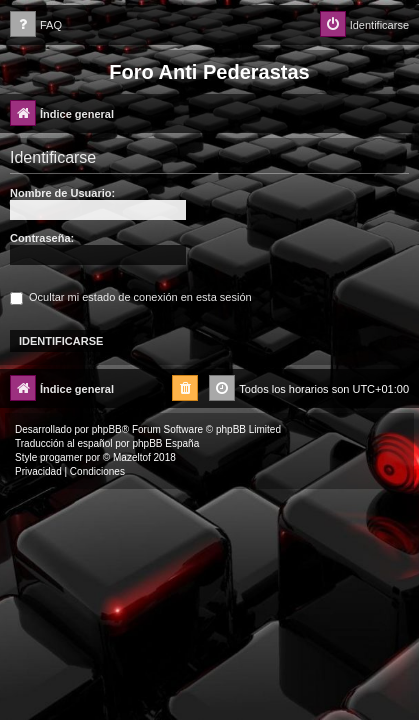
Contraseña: (42, 238)
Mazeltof (132, 457)
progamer (61, 457)
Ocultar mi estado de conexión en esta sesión (131, 297)
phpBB (107, 429)
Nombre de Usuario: (62, 193)
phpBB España (165, 443)
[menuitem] (36, 25)
